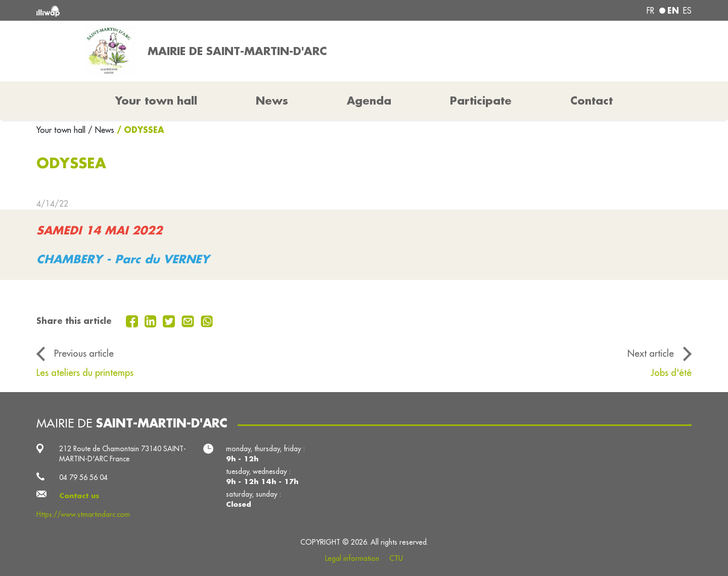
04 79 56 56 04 (83, 477)
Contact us (79, 496)
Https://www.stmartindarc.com (83, 514)
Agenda (369, 101)
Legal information (352, 558)
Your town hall (62, 130)
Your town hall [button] (156, 101)
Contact (591, 101)
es (687, 11)
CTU (396, 558)
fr (650, 11)
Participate (481, 101)
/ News (101, 130)
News (272, 101)
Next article (651, 353)
